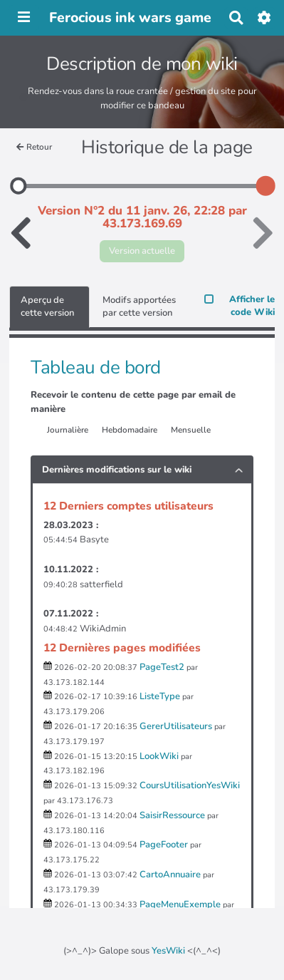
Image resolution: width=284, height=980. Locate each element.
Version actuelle (142, 251)
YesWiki (168, 951)
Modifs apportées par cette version (139, 307)
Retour (34, 147)
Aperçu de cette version (47, 307)
